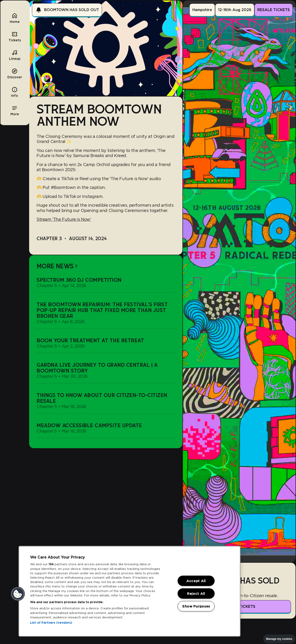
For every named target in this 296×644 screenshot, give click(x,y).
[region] (129, 591)
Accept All (196, 581)
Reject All (196, 594)
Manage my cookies (279, 639)
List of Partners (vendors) (51, 623)
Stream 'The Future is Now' (64, 219)
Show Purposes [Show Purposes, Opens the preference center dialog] (196, 606)
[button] (15, 110)
